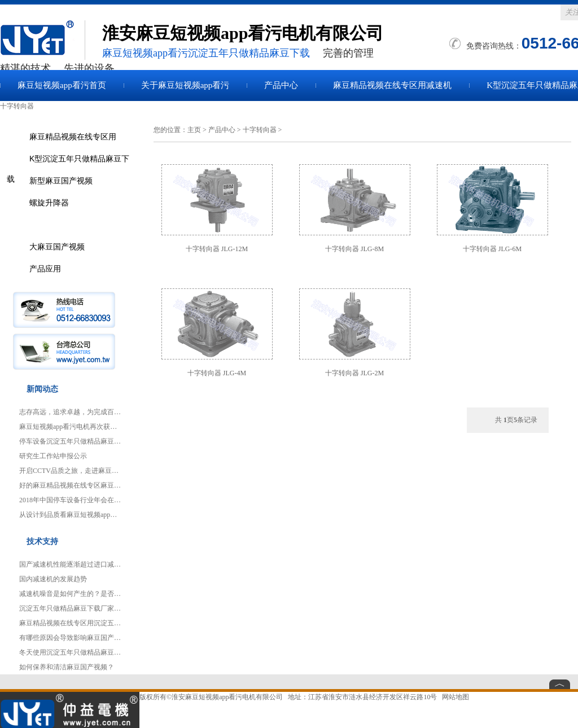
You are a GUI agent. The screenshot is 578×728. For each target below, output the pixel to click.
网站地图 (456, 697)
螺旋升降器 (49, 203)
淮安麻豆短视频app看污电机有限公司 (227, 697)
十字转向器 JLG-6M (492, 249)
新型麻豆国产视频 (61, 181)
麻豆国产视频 (42, 40)
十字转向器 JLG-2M (354, 373)
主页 (194, 130)
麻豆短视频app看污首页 (62, 85)
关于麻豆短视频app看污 (185, 85)
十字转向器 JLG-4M (217, 373)
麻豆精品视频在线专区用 (73, 137)
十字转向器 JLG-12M (217, 249)
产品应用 (45, 269)
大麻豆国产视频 (57, 247)
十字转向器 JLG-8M (354, 249)
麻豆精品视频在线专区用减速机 (392, 85)
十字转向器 (260, 130)
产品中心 (281, 85)
